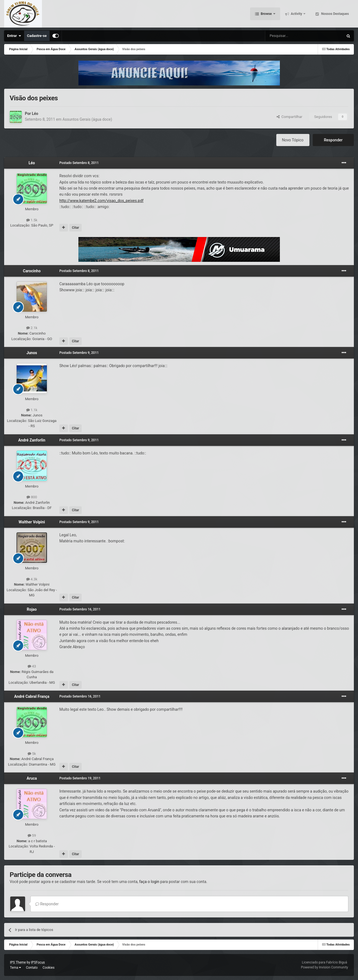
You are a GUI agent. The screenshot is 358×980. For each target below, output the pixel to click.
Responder (333, 140)
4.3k (32, 579)
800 (32, 497)
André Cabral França (32, 696)
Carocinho (32, 271)
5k (32, 754)
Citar (75, 228)
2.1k (32, 328)
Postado (79, 163)
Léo (35, 114)
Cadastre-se (37, 36)
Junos (32, 353)
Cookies (48, 968)
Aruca (32, 778)
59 (32, 835)
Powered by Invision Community (324, 967)
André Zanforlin (32, 440)
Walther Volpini (32, 522)
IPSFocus (38, 962)
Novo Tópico (293, 140)
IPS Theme (18, 962)
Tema (15, 968)
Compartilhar (289, 117)
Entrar (14, 36)
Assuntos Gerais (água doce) (87, 119)
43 (32, 666)
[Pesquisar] (290, 36)
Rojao (32, 609)
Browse (266, 14)
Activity (297, 14)
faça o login (149, 882)
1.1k (32, 410)
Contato (32, 968)
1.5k (32, 220)
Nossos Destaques (335, 14)
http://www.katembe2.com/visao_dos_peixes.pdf (101, 201)
